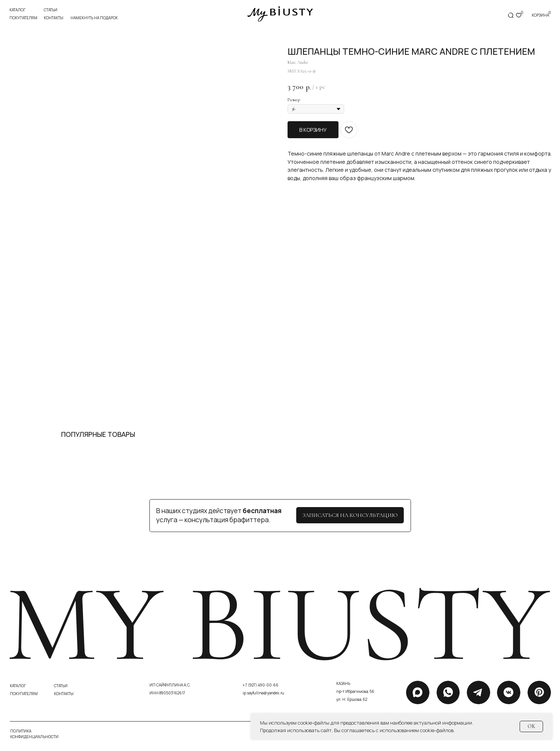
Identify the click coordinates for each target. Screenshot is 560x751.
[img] (280, 14)
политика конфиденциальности (34, 734)
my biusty (278, 624)
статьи (51, 10)
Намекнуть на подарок (94, 18)
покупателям (23, 18)
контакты (54, 18)
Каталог (18, 10)
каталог (18, 686)
